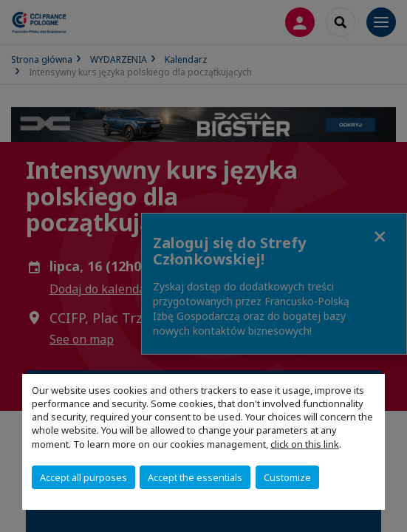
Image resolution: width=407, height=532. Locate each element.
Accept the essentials (195, 477)
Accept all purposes (83, 477)
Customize (287, 477)
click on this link (305, 444)
